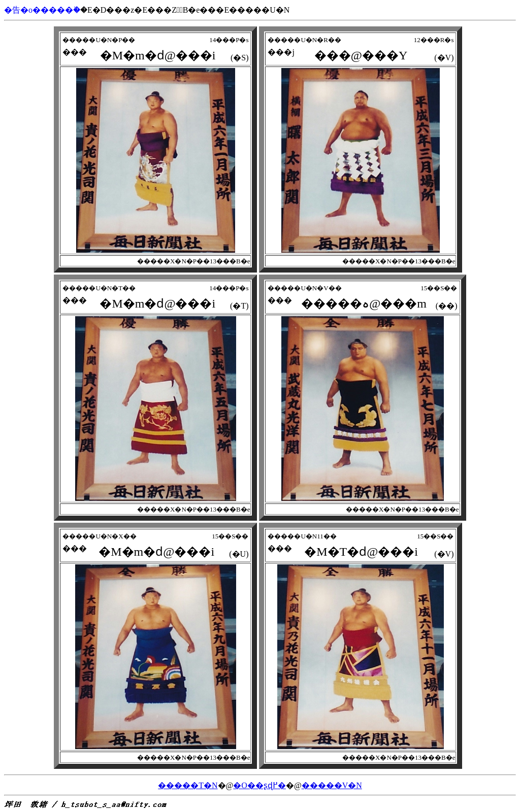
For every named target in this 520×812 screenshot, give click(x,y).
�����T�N (188, 785)
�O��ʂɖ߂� (259, 785)
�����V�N (332, 785)
